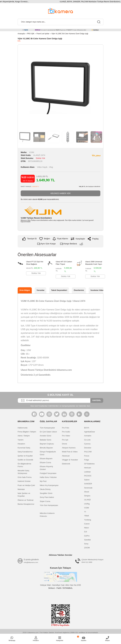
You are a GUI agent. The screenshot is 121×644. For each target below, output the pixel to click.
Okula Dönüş (45, 489)
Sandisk (87, 540)
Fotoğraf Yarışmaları (48, 473)
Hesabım (21, 444)
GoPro (87, 536)
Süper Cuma (45, 501)
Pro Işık (65, 440)
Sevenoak (88, 488)
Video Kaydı (43, 167)
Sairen (87, 480)
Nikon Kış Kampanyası (49, 485)
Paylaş (93, 239)
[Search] (61, 22)
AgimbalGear (90, 432)
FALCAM (88, 452)
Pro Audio (66, 432)
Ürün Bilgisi (25, 290)
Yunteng (88, 520)
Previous (23, 88)
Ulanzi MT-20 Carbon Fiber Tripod (64, 263)
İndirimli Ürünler (24, 481)
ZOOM (87, 548)
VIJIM (32, 152)
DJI (86, 532)
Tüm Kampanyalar (47, 428)
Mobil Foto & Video (70, 452)
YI (85, 512)
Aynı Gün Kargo (48, 244)
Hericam (88, 468)
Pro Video (66, 436)
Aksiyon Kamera (69, 448)
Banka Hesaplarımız (26, 504)
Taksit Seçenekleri (59, 290)
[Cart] (84, 639)
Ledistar (87, 472)
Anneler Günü (46, 436)
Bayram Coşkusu (47, 444)
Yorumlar (41, 290)
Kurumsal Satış (24, 448)
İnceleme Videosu (98, 290)
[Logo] (60, 10)
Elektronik (66, 464)
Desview (88, 448)
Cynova (87, 444)
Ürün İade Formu (25, 477)
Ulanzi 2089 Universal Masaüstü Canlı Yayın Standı (94, 263)
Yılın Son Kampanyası (49, 505)
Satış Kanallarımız (25, 452)
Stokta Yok (36, 273)
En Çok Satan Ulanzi (48, 432)
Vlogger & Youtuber (70, 460)
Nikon (87, 528)
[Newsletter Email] (54, 401)
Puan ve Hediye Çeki (26, 485)
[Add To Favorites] (45, 239)
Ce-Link (87, 440)
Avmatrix (88, 436)
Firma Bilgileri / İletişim (27, 432)
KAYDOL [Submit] (97, 400)
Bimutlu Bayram (46, 448)
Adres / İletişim (24, 436)
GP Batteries (89, 464)
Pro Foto (66, 428)
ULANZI (87, 500)
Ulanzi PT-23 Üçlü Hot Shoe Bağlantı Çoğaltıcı (35, 263)
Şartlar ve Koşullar (25, 456)
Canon (87, 524)
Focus (87, 456)
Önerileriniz (79, 290)
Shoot (87, 492)
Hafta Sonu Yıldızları (48, 477)
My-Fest (43, 481)
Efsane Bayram (46, 459)
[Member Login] (36, 639)
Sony (86, 544)
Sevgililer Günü (46, 493)
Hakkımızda (23, 428)
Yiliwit (87, 516)
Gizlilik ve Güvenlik (25, 460)
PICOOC (88, 476)
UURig (87, 504)
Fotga (87, 460)
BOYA (87, 428)
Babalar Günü (46, 440)
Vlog (51, 167)
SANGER (88, 484)
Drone (65, 444)
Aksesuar (66, 456)
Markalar (21, 489)
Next (98, 88)
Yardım (21, 440)
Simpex (87, 496)
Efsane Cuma (45, 463)
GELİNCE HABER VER (61, 193)
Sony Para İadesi (47, 497)
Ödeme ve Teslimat (26, 500)
